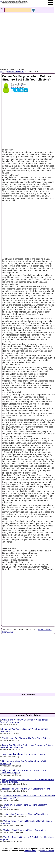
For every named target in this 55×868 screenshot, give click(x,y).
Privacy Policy (30, 851)
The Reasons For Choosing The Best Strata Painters (26, 738)
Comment (14, 87)
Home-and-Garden (16, 71)
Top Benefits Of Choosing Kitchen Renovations (25, 830)
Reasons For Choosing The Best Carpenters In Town (26, 789)
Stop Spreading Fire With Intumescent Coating (23, 754)
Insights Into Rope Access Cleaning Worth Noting (26, 814)
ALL (2, 71)
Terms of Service (47, 851)
